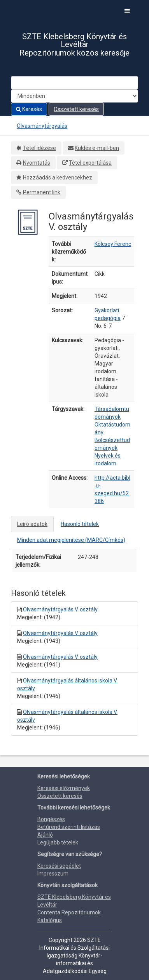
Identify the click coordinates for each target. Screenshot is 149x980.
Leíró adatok (32, 524)
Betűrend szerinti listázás (69, 827)
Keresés (29, 109)
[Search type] (74, 96)
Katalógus (50, 920)
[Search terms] (74, 83)
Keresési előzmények (64, 788)
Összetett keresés (76, 109)
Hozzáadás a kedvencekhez (58, 178)
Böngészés (51, 819)
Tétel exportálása (90, 163)
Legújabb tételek (58, 842)
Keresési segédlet (59, 866)
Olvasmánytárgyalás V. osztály (60, 609)
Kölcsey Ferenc (113, 244)
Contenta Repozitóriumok (69, 912)
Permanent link (42, 192)
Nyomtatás (37, 163)
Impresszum (53, 874)
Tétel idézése (39, 148)
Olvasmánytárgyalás (42, 126)
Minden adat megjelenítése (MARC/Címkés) (71, 540)
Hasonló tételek (80, 524)
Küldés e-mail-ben (97, 148)
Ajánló (45, 835)
